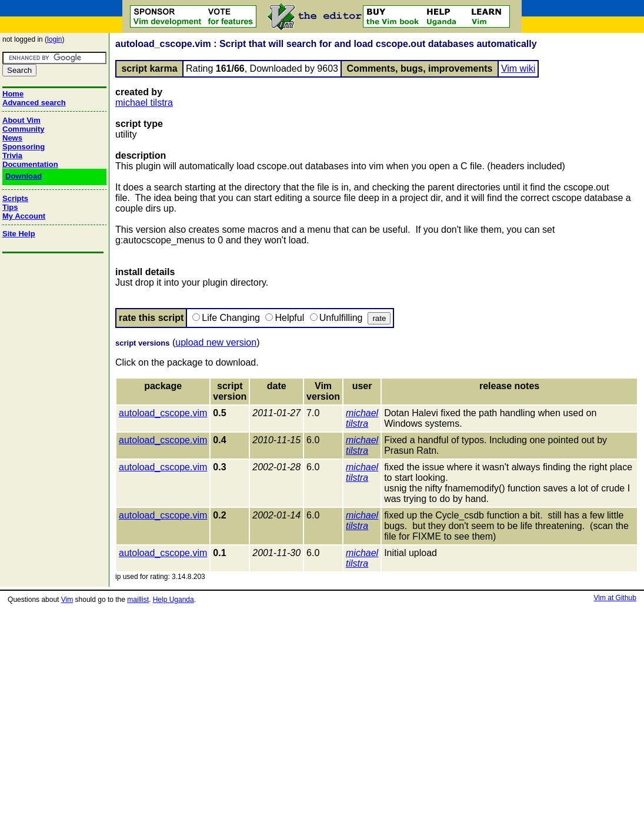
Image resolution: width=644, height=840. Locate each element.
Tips (10, 207)
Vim (67, 600)
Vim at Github (615, 598)
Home (13, 94)
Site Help (19, 234)
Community (24, 129)
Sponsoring (24, 147)
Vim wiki (518, 68)
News (12, 138)
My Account (24, 216)
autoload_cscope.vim (163, 413)
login (54, 39)
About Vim (21, 120)
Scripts (15, 198)
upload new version (216, 342)
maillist (138, 600)
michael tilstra (144, 103)
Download (24, 176)
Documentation (30, 164)
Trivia (12, 155)
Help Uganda (173, 600)
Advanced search (34, 103)
